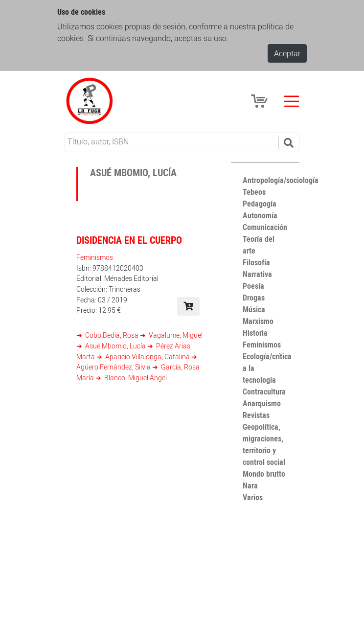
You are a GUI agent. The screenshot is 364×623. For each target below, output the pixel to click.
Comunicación (265, 227)
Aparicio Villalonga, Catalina (148, 357)
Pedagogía (260, 204)
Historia (255, 333)
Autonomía (260, 215)
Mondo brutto (264, 474)
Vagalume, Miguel (175, 335)
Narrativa (257, 274)
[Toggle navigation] (292, 101)
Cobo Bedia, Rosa (112, 335)
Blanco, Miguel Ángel (135, 378)
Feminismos (95, 257)
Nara (250, 485)
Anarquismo (262, 403)
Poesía (253, 286)
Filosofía (256, 262)
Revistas (256, 415)
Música (254, 309)
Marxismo (258, 321)
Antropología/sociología (281, 180)
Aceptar (287, 53)
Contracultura (264, 392)
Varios (253, 497)
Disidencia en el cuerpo (129, 240)
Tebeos (254, 192)
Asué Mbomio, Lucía (115, 346)
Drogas (254, 298)
